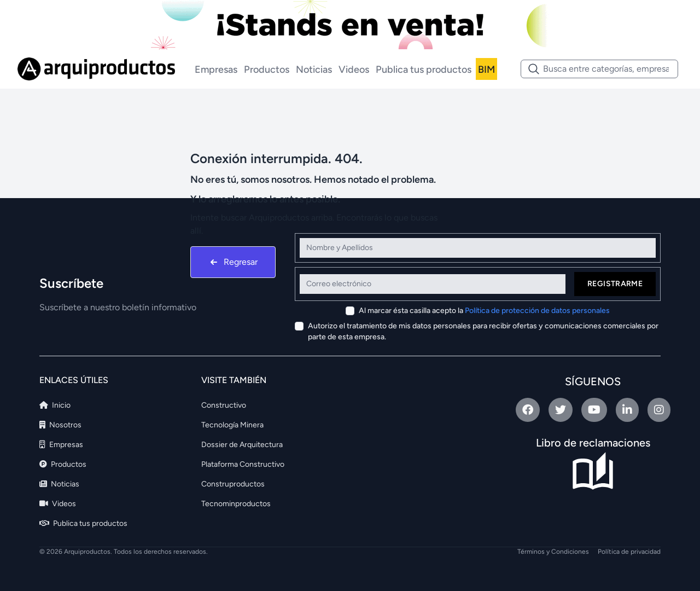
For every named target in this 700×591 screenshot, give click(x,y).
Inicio (55, 405)
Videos (354, 69)
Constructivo (224, 405)
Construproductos (233, 484)
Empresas (216, 69)
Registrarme (615, 284)
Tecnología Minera (232, 425)
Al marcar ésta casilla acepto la (484, 311)
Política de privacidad (629, 552)
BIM (486, 69)
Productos (267, 69)
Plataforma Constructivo (243, 464)
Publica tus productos (424, 69)
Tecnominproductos (236, 504)
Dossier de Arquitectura (242, 445)
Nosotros (60, 425)
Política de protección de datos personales (537, 311)
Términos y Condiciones (553, 552)
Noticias (314, 69)
